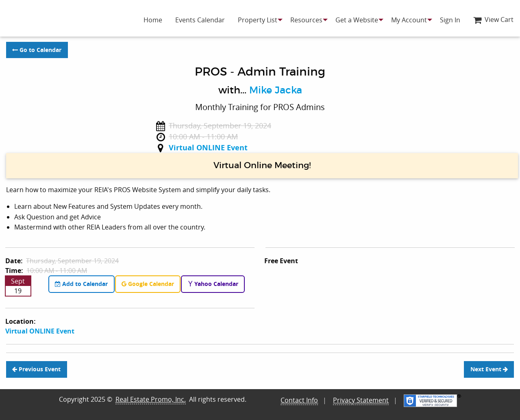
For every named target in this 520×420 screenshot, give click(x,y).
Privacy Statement (361, 400)
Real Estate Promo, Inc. (151, 399)
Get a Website (357, 20)
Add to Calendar (81, 284)
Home (153, 20)
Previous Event (36, 369)
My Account (409, 20)
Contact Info (299, 400)
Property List (258, 20)
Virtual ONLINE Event (208, 148)
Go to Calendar (37, 50)
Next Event (489, 369)
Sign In (450, 20)
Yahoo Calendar (213, 284)
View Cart (493, 19)
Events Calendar (200, 20)
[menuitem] (153, 20)
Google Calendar (148, 284)
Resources (306, 20)
